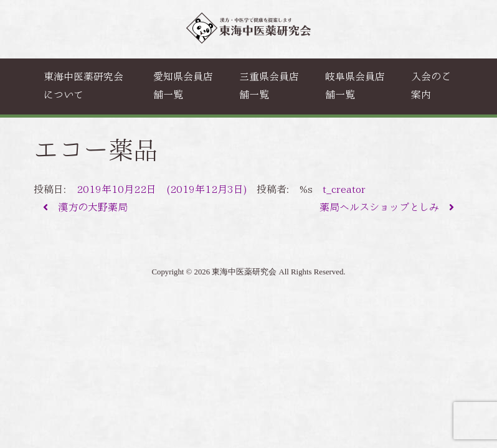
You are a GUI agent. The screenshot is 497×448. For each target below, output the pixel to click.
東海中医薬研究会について (83, 86)
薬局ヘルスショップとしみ (387, 208)
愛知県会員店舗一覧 (183, 86)
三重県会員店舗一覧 (269, 86)
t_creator (344, 189)
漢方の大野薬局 (85, 208)
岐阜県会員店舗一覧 (355, 86)
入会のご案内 (431, 86)
